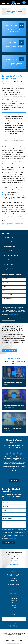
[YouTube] (14, 626)
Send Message (9, 319)
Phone (4, 287)
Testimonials (14, 610)
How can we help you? (8, 299)
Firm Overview (14, 596)
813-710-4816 (14, 564)
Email (4, 291)
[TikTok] (17, 626)
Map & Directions (14, 560)
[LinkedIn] (11, 626)
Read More (14, 480)
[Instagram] (20, 626)
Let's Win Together (10, 350)
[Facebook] (8, 626)
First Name (5, 279)
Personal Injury (14, 598)
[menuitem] (13, 237)
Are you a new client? (8, 295)
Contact (14, 614)
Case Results (14, 607)
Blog (14, 612)
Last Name (5, 283)
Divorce (14, 603)
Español (14, 605)
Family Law (14, 601)
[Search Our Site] (24, 619)
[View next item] (15, 476)
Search (5, 619)
